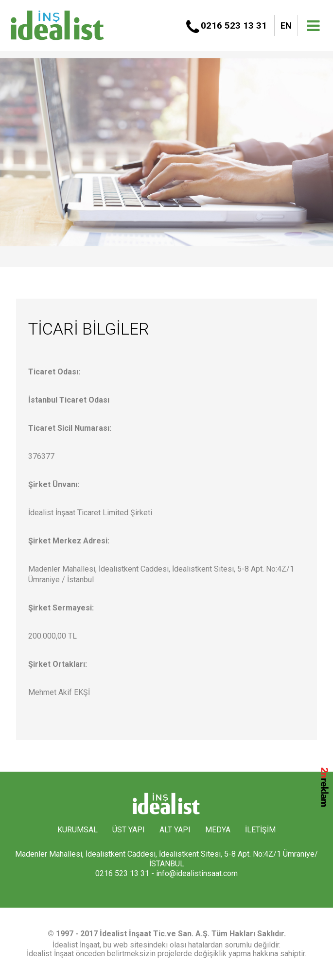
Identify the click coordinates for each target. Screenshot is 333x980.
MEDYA (218, 830)
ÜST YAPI (129, 830)
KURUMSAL (78, 830)
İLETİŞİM (260, 830)
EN (286, 25)
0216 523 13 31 (234, 25)
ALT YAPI (175, 830)
